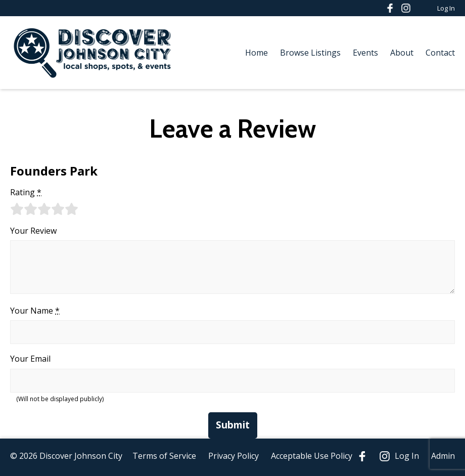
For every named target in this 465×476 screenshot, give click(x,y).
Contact (440, 53)
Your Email (30, 359)
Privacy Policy (234, 456)
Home (257, 53)
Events (365, 53)
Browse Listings (310, 53)
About (402, 53)
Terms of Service (164, 456)
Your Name (35, 311)
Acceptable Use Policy (312, 456)
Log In (446, 8)
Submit (233, 425)
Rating (26, 192)
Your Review (33, 231)
